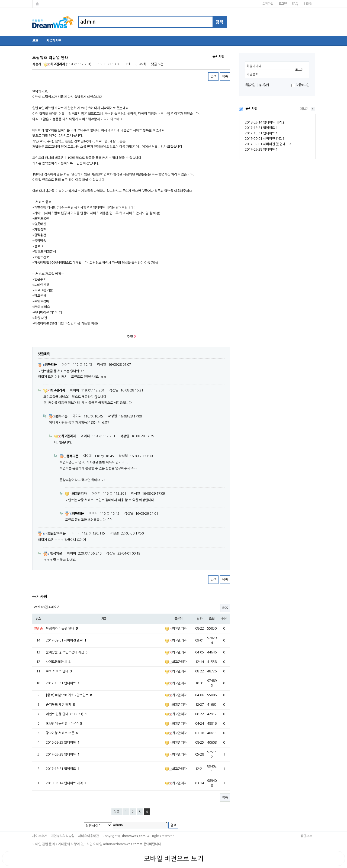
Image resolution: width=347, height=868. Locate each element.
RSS (225, 608)
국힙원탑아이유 (52, 533)
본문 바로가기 (0, 0)
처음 (117, 812)
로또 (35, 41)
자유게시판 (54, 41)
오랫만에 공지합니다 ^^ (64, 724)
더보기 (304, 109)
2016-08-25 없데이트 (63, 743)
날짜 (200, 619)
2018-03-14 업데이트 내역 (265, 122)
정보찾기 (264, 85)
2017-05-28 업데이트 (261, 150)
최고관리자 (54, 64)
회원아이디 (254, 66)
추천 (224, 619)
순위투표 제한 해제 (60, 705)
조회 (212, 619)
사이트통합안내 (58, 662)
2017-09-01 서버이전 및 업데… (268, 144)
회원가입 (268, 4)
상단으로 (306, 836)
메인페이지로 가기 (38, 4)
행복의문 (47, 365)
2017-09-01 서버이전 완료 (265, 139)
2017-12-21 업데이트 (261, 128)
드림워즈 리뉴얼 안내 (62, 629)
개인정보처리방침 (63, 836)
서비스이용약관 (89, 836)
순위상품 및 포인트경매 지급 (67, 652)
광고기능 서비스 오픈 (62, 733)
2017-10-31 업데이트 (261, 133)
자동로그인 (302, 85)
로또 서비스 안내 (59, 671)
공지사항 (252, 109)
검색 (213, 76)
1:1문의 (308, 4)
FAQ (295, 4)
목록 (225, 76)
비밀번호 (252, 74)
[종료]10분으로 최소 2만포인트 (69, 695)
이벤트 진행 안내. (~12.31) (66, 714)
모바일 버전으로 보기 (174, 859)
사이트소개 (40, 836)
